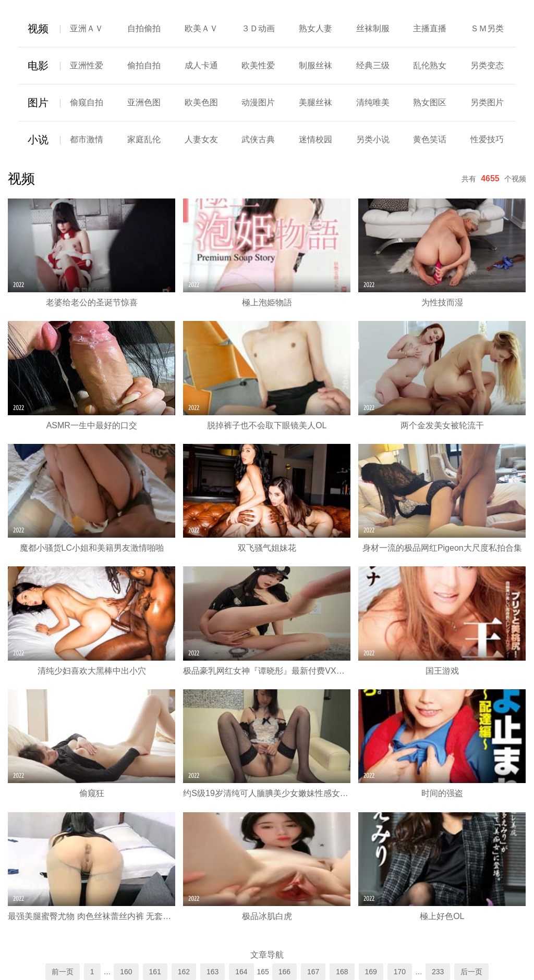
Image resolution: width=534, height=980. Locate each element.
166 (284, 972)
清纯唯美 (373, 102)
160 (126, 972)
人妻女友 (201, 139)
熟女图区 (430, 102)
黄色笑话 (430, 139)
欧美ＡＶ (201, 28)
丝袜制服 (373, 28)
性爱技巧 (487, 139)
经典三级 (373, 65)
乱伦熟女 (430, 65)
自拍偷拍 (144, 28)
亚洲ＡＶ (87, 28)
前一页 (63, 972)
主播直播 (430, 28)
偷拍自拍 (144, 65)
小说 (38, 140)
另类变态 (487, 65)
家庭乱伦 (144, 139)
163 (213, 972)
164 (241, 972)
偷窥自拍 (87, 102)
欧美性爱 (258, 65)
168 (342, 972)
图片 (38, 103)
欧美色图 (201, 102)
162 (184, 972)
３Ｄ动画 (258, 28)
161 (155, 972)
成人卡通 (201, 65)
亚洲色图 (144, 102)
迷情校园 (315, 139)
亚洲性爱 (87, 65)
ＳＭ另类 (487, 28)
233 (438, 972)
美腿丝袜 (315, 102)
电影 (38, 66)
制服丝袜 (315, 65)
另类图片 (487, 102)
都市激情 (87, 139)
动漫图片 (258, 102)
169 (371, 972)
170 (400, 972)
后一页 (471, 972)
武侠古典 (258, 139)
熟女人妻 (315, 28)
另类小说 (373, 139)
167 (313, 972)
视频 (38, 29)
